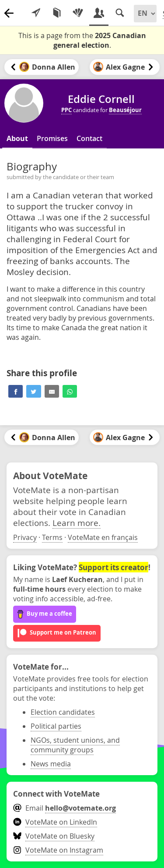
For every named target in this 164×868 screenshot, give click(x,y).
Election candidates (63, 712)
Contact (89, 138)
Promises (52, 138)
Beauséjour (125, 110)
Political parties (56, 726)
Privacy (25, 537)
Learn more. (77, 523)
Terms (52, 537)
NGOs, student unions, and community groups (75, 745)
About (17, 138)
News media (51, 764)
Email (65, 808)
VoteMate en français (103, 537)
